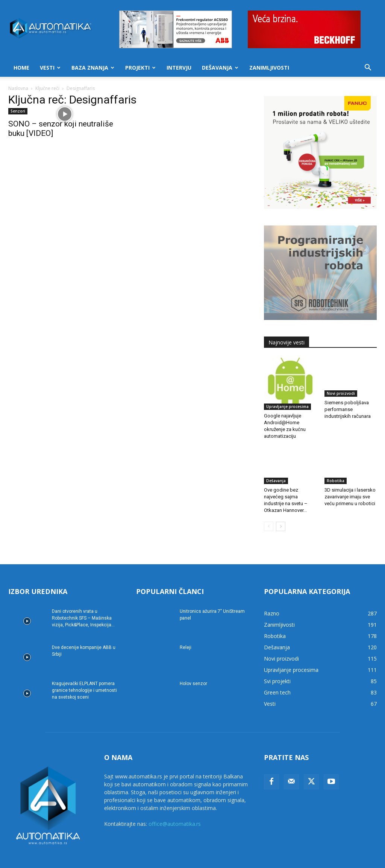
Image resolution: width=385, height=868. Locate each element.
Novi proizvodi (341, 390)
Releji (186, 631)
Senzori (18, 111)
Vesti (50, 68)
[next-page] (281, 510)
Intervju (179, 68)
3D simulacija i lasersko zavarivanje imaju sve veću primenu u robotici (350, 480)
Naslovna (18, 88)
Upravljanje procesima (287, 390)
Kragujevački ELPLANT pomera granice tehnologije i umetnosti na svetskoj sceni (84, 674)
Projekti (140, 68)
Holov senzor (193, 667)
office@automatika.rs (175, 807)
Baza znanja (93, 68)
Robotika (336, 464)
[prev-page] (269, 510)
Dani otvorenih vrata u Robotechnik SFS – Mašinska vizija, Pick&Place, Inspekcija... (83, 602)
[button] (368, 68)
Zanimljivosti (269, 68)
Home (21, 68)
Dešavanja (220, 68)
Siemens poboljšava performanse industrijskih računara (348, 406)
